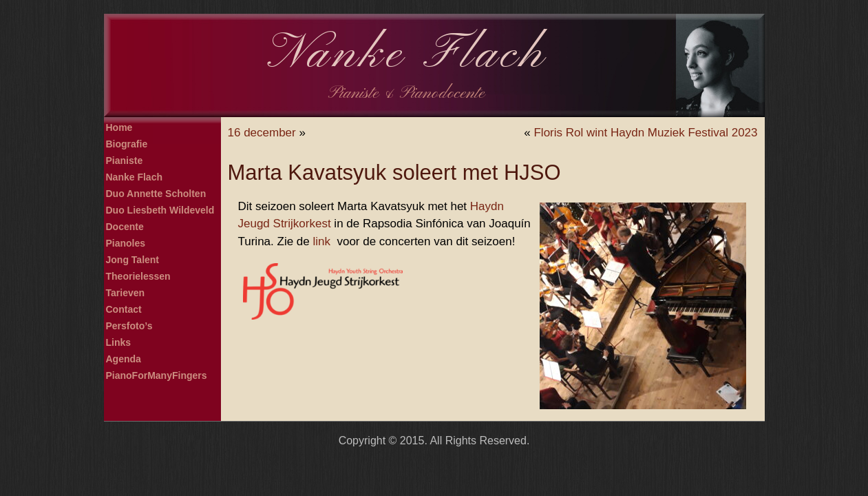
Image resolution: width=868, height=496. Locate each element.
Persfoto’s (129, 326)
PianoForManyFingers (157, 375)
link (321, 241)
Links (119, 342)
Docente (125, 227)
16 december (262, 133)
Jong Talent (133, 260)
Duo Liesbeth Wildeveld (160, 210)
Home (119, 127)
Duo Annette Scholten (156, 194)
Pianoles (126, 243)
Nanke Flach (407, 55)
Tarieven (126, 293)
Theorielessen (138, 276)
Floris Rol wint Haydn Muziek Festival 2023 (645, 133)
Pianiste (125, 161)
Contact (124, 309)
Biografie (127, 144)
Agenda (124, 359)
